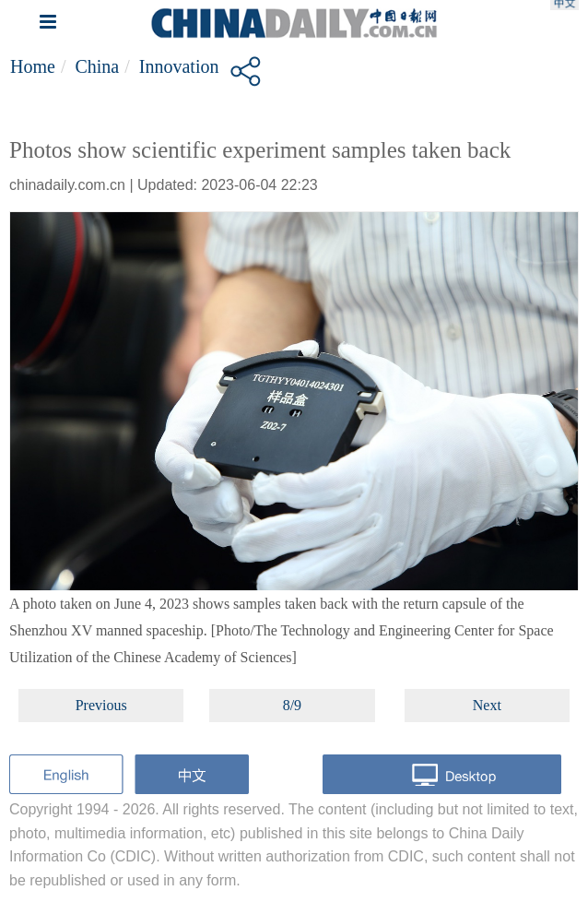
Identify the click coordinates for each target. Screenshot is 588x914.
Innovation (179, 66)
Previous (101, 705)
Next (487, 705)
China (97, 66)
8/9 (292, 705)
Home (33, 66)
